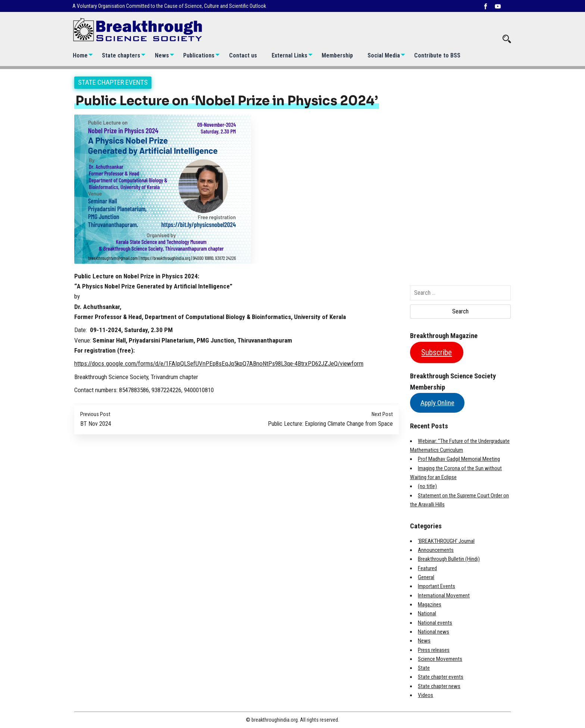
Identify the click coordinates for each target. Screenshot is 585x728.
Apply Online (437, 403)
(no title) (427, 486)
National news (434, 632)
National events (435, 623)
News (162, 55)
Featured (427, 568)
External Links (290, 55)
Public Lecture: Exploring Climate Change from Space (330, 424)
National (427, 613)
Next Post (382, 414)
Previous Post (95, 414)
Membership (337, 55)
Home (80, 55)
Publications (199, 55)
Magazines (430, 604)
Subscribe (437, 352)
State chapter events (113, 82)
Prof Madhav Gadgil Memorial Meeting (459, 459)
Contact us (243, 55)
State (424, 668)
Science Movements (440, 659)
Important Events (437, 586)
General (426, 577)
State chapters (121, 55)
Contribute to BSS (437, 55)
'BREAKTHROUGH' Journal (446, 541)
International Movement (444, 596)
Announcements (436, 550)
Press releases (434, 650)
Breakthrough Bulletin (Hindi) (449, 559)
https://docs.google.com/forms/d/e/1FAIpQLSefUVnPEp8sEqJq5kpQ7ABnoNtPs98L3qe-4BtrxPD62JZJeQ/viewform (219, 363)
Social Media (384, 55)
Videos (426, 695)
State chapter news (439, 686)
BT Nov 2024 (96, 424)
